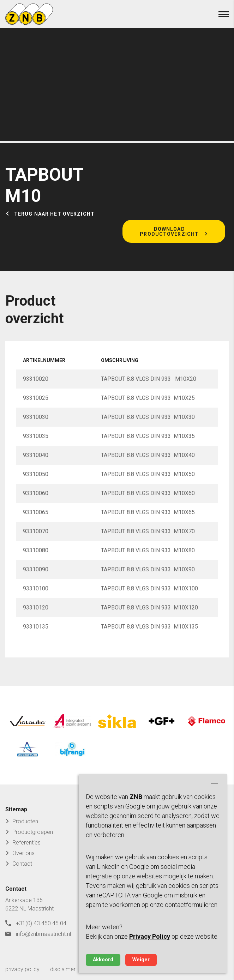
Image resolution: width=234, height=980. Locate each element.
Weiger (141, 960)
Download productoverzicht (169, 232)
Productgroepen (33, 832)
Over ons (23, 853)
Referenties (26, 843)
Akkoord (103, 960)
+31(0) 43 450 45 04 (41, 923)
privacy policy (22, 969)
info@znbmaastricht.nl (43, 934)
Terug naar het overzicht (54, 214)
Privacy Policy (150, 936)
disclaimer (63, 969)
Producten (25, 821)
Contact (22, 864)
